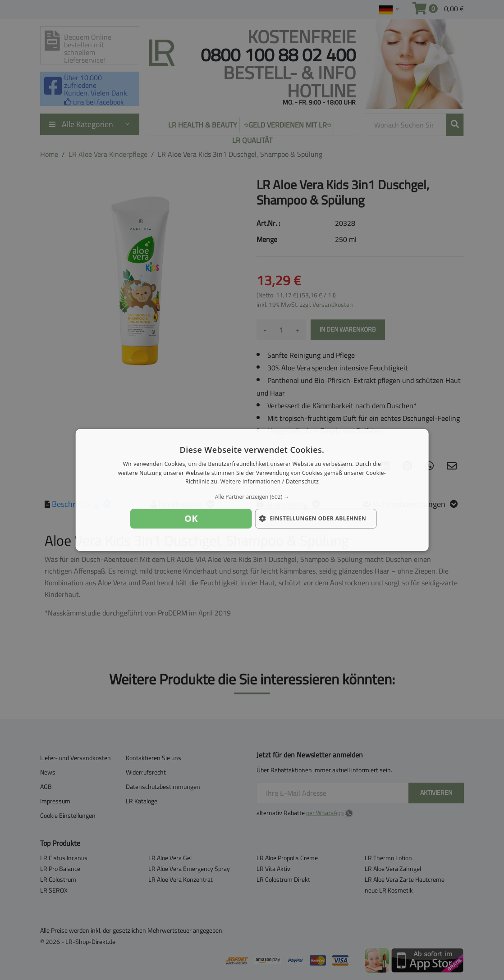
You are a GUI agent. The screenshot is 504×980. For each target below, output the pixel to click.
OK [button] (191, 518)
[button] (252, 497)
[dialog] (252, 490)
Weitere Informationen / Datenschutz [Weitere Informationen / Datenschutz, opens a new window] (270, 482)
